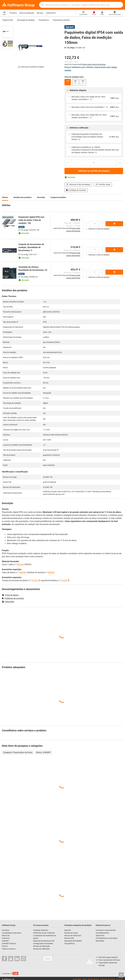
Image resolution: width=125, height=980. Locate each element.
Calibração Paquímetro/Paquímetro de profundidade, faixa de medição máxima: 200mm (87, 137)
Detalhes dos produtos (23, 197)
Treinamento (51, 13)
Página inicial (8, 20)
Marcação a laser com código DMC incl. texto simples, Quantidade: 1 (89, 116)
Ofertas (5, 197)
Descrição (41, 197)
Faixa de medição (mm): (74, 77)
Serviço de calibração (41, 949)
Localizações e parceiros (12, 933)
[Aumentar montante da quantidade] (120, 163)
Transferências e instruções (106, 938)
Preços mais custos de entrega (94, 64)
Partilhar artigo (103, 184)
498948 (22, 572)
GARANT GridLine (9, 943)
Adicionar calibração (77, 128)
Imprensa (6, 938)
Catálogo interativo (41, 930)
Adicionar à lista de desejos (78, 184)
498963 (51, 572)
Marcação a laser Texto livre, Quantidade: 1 (90, 107)
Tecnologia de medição (26, 20)
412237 (35, 580)
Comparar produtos (58, 197)
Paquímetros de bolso (61, 20)
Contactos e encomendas (106, 930)
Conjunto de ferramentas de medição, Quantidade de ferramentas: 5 (31, 247)
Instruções (8, 602)
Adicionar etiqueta (76, 90)
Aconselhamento (102, 933)
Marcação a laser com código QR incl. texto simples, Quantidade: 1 (88, 98)
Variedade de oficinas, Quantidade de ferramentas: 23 (33, 269)
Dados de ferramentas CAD (44, 941)
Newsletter (100, 941)
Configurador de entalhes (43, 943)
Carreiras (6, 930)
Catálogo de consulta (76, 190)
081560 (20, 564)
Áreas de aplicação (27, 13)
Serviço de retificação (41, 946)
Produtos (13, 13)
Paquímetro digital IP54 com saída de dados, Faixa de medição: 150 (31, 220)
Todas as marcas (9, 949)
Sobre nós (6, 936)
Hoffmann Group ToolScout (44, 933)
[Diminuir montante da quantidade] (68, 163)
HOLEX (5, 946)
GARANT (5, 941)
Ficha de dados (10, 595)
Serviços (40, 13)
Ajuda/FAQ (100, 936)
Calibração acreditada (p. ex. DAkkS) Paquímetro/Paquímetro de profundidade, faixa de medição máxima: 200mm (90, 150)
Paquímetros (44, 20)
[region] (10, 48)
